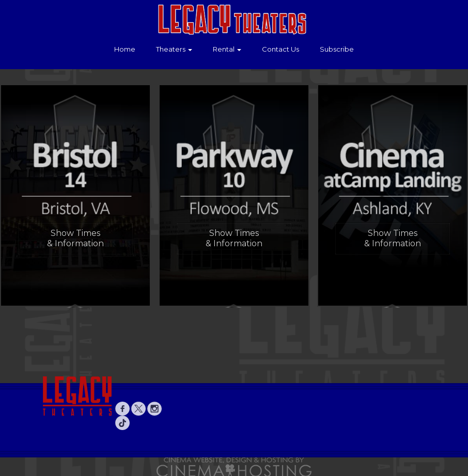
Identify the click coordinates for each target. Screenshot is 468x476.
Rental (227, 49)
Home (125, 49)
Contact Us (280, 49)
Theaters (174, 49)
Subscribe (337, 49)
